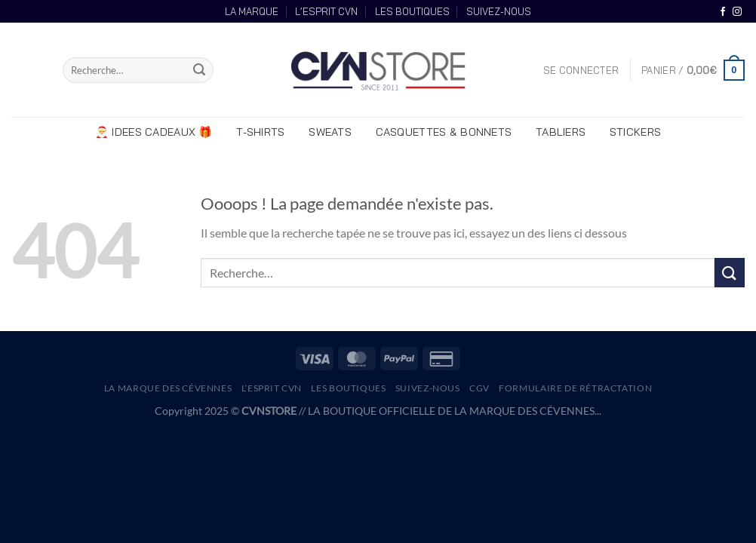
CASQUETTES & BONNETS (444, 132)
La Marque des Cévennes (168, 388)
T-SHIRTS (260, 132)
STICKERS (635, 132)
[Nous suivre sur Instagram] (737, 12)
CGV (479, 388)
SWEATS (330, 132)
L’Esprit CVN (272, 388)
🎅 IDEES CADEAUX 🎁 (154, 132)
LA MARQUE (252, 11)
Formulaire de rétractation (575, 388)
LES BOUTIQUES (412, 11)
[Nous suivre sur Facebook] (723, 12)
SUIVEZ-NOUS (499, 11)
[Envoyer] (200, 70)
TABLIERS (561, 132)
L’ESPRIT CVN (326, 11)
